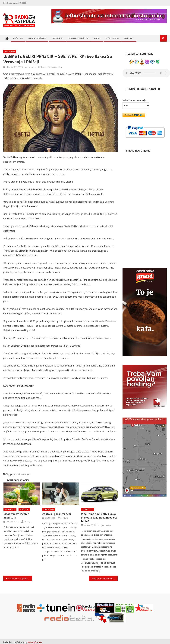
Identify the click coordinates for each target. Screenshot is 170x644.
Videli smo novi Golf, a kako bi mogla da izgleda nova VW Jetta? (99, 517)
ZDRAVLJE (24, 509)
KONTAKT (129, 38)
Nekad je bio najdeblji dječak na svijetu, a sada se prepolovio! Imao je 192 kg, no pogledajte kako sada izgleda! (20, 578)
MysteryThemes (35, 642)
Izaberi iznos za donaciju (134, 100)
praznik (17, 474)
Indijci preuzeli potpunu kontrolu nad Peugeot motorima (105, 578)
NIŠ (145, 220)
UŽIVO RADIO (112, 38)
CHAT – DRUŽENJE (37, 38)
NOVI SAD (145, 165)
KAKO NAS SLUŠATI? (78, 38)
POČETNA (18, 38)
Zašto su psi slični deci (57, 514)
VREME (97, 38)
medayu (32, 67)
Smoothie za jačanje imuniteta (16, 516)
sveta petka (26, 474)
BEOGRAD (145, 192)
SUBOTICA (145, 248)
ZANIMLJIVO (57, 38)
